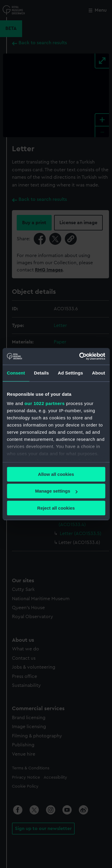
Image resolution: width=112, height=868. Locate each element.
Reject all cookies (56, 508)
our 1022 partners (45, 403)
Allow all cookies (56, 474)
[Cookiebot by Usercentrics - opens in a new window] (80, 356)
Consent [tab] (16, 373)
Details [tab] (42, 373)
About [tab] (99, 373)
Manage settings (56, 491)
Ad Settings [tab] (70, 373)
